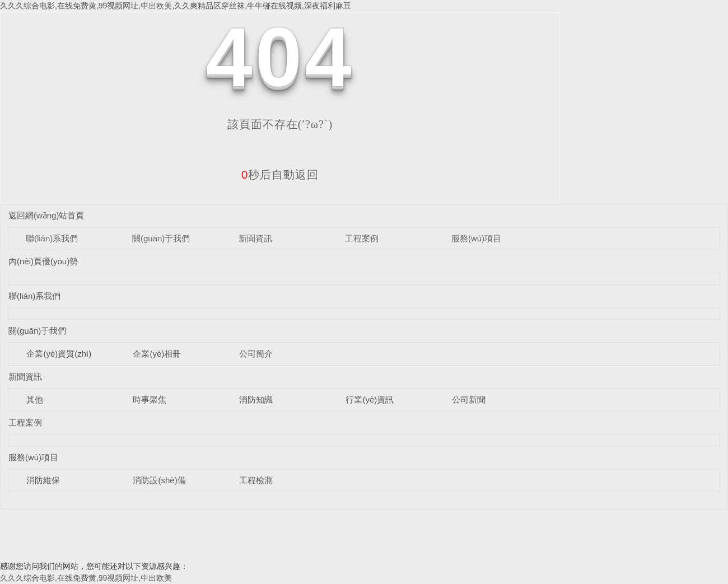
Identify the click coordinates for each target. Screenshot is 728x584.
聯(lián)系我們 (52, 238)
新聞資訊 (255, 238)
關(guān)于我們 (161, 238)
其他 (35, 400)
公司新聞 (469, 400)
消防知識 (256, 400)
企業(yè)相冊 (157, 354)
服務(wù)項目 (476, 238)
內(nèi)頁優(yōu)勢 (43, 261)
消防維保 (43, 480)
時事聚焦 (150, 400)
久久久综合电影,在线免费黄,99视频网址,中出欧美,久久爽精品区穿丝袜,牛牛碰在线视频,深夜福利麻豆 (176, 6)
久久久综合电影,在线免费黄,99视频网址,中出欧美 (86, 578)
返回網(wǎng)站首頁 (46, 215)
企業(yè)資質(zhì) (59, 354)
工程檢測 (256, 480)
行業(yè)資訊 (370, 400)
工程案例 (362, 238)
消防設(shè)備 (159, 480)
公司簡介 (256, 354)
